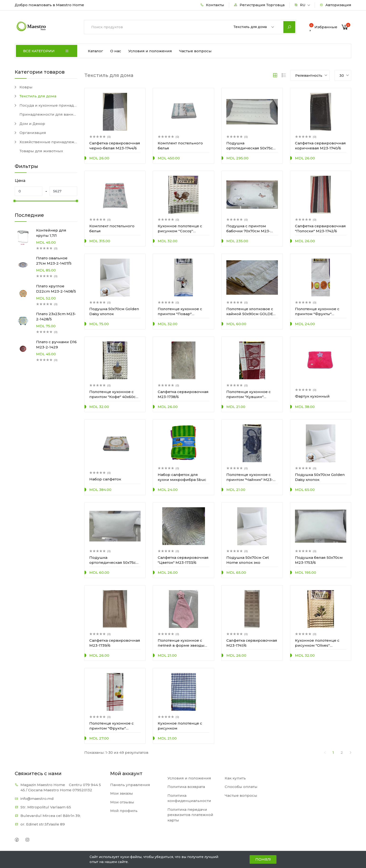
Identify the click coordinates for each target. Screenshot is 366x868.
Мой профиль (124, 811)
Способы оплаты (241, 787)
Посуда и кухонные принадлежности (48, 105)
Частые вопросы (195, 51)
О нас (116, 51)
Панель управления (130, 785)
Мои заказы (122, 793)
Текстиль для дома (38, 96)
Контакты (212, 5)
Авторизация (335, 5)
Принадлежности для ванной (48, 114)
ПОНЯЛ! (263, 859)
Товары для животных (41, 151)
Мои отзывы (122, 802)
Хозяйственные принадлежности (48, 142)
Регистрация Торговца (259, 5)
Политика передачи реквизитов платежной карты (190, 815)
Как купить (235, 778)
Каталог (95, 51)
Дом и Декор (32, 124)
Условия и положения (150, 51)
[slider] (15, 201)
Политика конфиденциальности (189, 798)
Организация (33, 133)
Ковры (26, 87)
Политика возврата (186, 787)
